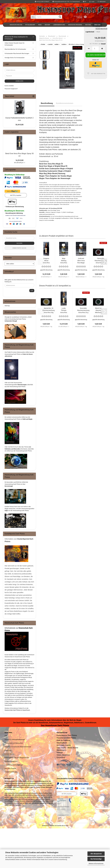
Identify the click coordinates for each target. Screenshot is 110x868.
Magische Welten (16, 25)
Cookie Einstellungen (11, 772)
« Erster (43, 44)
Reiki (40, 25)
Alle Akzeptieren (96, 854)
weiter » (57, 44)
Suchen (19, 243)
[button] (85, 2)
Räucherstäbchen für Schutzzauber (15, 49)
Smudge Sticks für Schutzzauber (15, 58)
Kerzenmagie (9, 486)
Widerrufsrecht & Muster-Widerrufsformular (18, 747)
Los (32, 291)
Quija (6, 511)
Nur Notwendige (96, 859)
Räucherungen (22, 385)
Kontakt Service (9, 754)
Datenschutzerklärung (60, 860)
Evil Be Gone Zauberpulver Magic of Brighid (56, 169)
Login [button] (92, 2)
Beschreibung (47, 103)
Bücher (47, 25)
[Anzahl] (95, 66)
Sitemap (7, 306)
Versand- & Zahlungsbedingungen (15, 739)
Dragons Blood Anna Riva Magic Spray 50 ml (46, 261)
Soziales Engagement (11, 761)
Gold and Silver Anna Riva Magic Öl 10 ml (81, 261)
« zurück (50, 44)
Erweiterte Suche (19, 248)
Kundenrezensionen (65, 103)
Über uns (97, 25)
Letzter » (64, 44)
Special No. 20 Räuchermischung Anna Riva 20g (49, 310)
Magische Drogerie (75, 25)
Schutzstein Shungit (11, 321)
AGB (6, 736)
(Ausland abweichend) (101, 46)
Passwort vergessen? (11, 89)
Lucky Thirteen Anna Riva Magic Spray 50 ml (64, 310)
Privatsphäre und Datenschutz (14, 743)
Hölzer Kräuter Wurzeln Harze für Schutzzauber (15, 44)
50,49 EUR (19, 125)
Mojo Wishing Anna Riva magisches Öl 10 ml (64, 261)
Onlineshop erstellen (48, 826)
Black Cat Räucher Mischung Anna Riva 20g (98, 310)
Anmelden (19, 81)
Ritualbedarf (30, 25)
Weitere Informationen (96, 864)
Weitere (88, 25)
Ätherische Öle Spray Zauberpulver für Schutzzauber (16, 38)
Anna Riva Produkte (10, 768)
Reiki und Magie (27, 419)
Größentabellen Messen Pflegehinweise (17, 758)
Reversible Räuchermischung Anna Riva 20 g (83, 310)
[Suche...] (33, 17)
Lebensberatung (59, 25)
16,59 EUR (19, 160)
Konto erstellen (9, 86)
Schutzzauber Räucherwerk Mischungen (17, 53)
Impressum (8, 750)
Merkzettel (102, 2)
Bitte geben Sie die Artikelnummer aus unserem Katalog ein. (19, 281)
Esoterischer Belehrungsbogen (14, 765)
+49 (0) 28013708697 (42, 2)
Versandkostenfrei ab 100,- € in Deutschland (66, 2)
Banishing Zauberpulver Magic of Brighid (55, 171)
